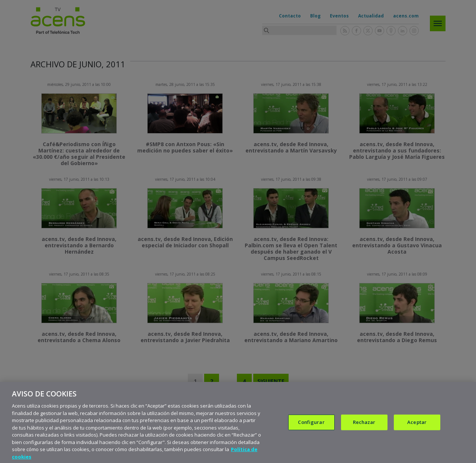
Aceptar (417, 428)
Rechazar (364, 428)
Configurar (311, 428)
